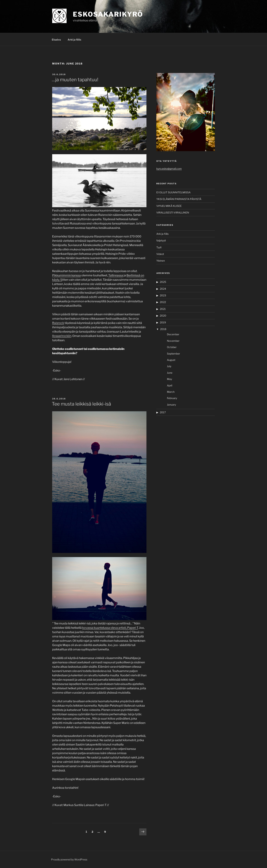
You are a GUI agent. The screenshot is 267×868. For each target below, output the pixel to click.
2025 (163, 282)
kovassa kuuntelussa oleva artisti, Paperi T (110, 628)
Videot (160, 254)
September (173, 354)
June (170, 373)
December (173, 334)
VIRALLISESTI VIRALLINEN (173, 212)
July (169, 366)
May (169, 379)
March (171, 392)
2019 (163, 322)
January (171, 405)
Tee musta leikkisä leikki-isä (81, 404)
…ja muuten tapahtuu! (75, 80)
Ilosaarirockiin (62, 336)
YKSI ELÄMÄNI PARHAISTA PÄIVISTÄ (179, 199)
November (173, 341)
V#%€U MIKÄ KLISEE (169, 206)
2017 (163, 412)
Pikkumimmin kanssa (66, 275)
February (172, 398)
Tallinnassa (116, 275)
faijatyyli (161, 240)
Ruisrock (58, 323)
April (170, 385)
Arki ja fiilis (74, 40)
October (172, 347)
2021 (163, 309)
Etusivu (56, 40)
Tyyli (159, 247)
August (171, 360)
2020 (163, 316)
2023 (163, 295)
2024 (163, 289)
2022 (163, 302)
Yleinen (161, 261)
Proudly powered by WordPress (69, 859)
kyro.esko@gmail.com (169, 169)
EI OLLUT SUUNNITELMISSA (173, 192)
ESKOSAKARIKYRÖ (108, 14)
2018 (163, 329)
